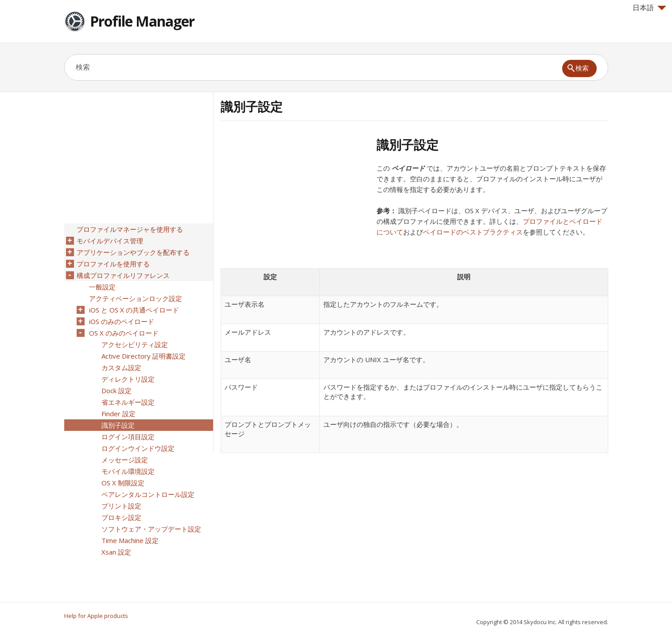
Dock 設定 (117, 391)
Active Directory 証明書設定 (144, 356)
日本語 (649, 8)
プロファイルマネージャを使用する (130, 229)
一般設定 (102, 287)
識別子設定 (118, 425)
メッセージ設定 (125, 460)
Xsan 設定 (116, 552)
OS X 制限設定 (123, 483)
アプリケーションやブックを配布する (133, 252)
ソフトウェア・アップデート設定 (151, 529)
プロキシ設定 (121, 517)
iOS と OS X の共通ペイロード (134, 310)
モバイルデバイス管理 (110, 241)
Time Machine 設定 (130, 540)
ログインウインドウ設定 (138, 448)
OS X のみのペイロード (124, 333)
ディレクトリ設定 (128, 379)
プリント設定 (121, 506)
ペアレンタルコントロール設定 (148, 494)
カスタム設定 (121, 367)
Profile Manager (142, 21)
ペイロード (408, 168)
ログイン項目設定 (128, 437)
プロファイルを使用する (113, 264)
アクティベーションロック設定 (136, 298)
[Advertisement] (295, 199)
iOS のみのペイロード (122, 321)
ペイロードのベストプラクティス (473, 232)
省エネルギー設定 (128, 402)
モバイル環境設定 (128, 471)
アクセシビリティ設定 (135, 344)
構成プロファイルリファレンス (123, 275)
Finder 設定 (118, 414)
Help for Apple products (96, 616)
